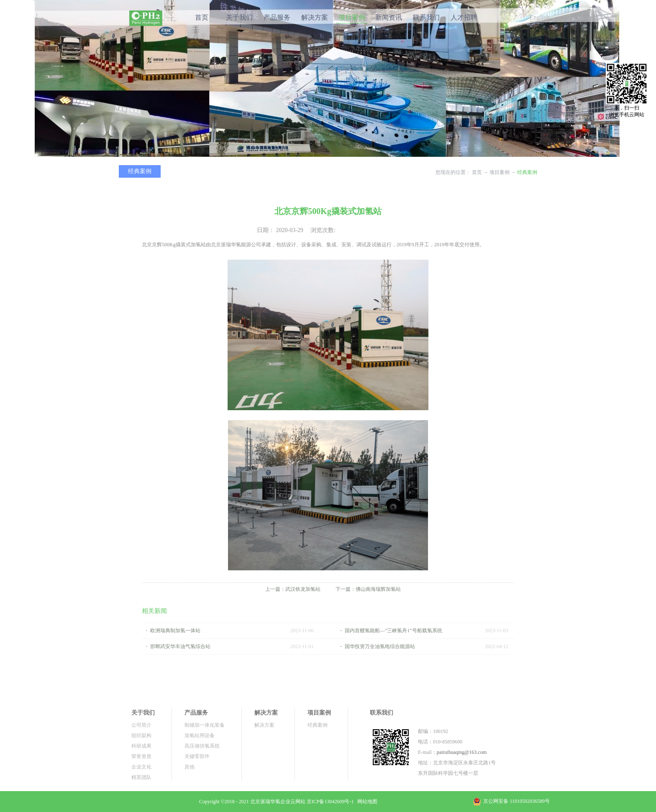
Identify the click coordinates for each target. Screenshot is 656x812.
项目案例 (500, 172)
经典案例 (527, 172)
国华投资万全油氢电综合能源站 (380, 646)
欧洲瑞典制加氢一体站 (175, 631)
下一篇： (368, 589)
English (539, 17)
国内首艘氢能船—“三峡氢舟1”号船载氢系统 (393, 631)
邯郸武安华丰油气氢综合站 (180, 646)
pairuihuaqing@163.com (462, 752)
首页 (202, 17)
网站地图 (366, 802)
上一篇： (293, 589)
